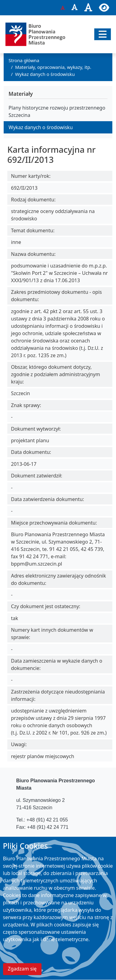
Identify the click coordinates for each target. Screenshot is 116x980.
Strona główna (24, 60)
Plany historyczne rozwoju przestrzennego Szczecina (57, 111)
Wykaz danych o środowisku (45, 74)
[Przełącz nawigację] (103, 34)
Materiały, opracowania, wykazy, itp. (53, 67)
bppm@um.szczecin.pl (57, 839)
